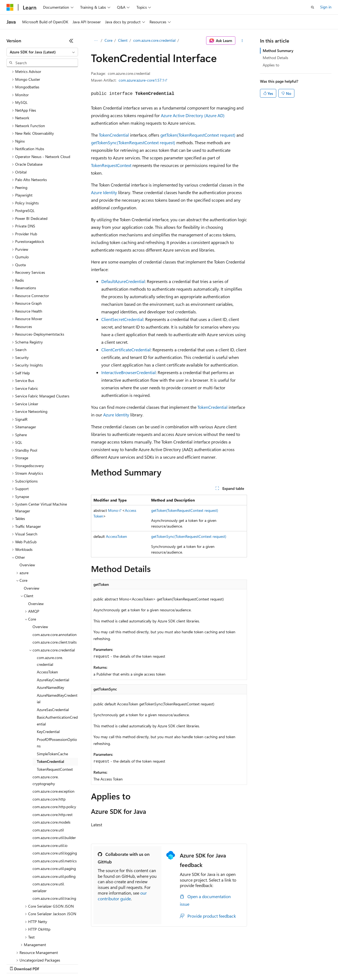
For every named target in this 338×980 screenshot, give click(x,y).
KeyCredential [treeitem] (48, 685)
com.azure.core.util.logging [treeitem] (55, 806)
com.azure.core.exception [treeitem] (53, 744)
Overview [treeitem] (27, 518)
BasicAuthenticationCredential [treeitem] (57, 674)
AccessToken (116, 536)
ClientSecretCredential (122, 319)
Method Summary (278, 51)
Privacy (118, 964)
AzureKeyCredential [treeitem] (53, 633)
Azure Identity (104, 192)
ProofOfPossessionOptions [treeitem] (57, 696)
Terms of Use (198, 964)
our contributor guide (122, 896)
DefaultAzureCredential (123, 281)
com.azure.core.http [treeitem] (49, 752)
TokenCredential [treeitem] (51, 714)
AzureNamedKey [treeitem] (51, 640)
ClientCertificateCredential (126, 350)
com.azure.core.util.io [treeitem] (50, 799)
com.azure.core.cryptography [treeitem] (45, 733)
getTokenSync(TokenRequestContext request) (133, 142)
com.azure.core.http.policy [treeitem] (54, 760)
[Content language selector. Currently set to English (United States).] (31, 951)
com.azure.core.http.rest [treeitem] (53, 768)
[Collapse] (71, 41)
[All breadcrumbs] (96, 41)
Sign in (326, 7)
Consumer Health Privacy (156, 964)
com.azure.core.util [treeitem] (48, 783)
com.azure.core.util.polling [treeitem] (54, 829)
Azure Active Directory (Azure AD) (193, 115)
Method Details (275, 58)
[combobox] (42, 52)
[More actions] (242, 41)
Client (123, 40)
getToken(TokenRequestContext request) (198, 135)
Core (108, 40)
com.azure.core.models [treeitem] (51, 775)
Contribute (97, 964)
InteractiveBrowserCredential (129, 372)
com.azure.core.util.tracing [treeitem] (54, 851)
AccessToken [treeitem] (47, 625)
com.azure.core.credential (154, 40)
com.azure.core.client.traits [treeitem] (55, 595)
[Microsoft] (10, 7)
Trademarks (225, 964)
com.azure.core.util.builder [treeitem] (54, 791)
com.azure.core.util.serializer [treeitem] (48, 840)
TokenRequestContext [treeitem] (55, 722)
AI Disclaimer (17, 964)
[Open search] (313, 7)
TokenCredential (114, 135)
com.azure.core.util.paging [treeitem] (54, 822)
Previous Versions (49, 964)
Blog (74, 964)
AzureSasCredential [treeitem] (53, 663)
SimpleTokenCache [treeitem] (52, 707)
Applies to (271, 65)
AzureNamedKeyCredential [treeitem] (57, 652)
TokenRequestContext (111, 165)
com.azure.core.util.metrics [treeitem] (55, 814)
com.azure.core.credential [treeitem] (50, 614)
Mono (113, 510)
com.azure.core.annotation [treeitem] (55, 588)
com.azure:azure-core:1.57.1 (141, 80)
